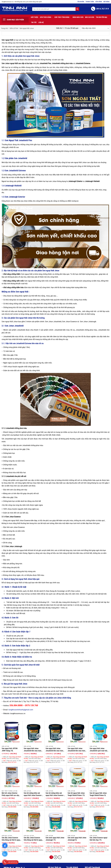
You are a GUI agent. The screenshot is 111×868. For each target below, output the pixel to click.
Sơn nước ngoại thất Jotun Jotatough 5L (77, 839)
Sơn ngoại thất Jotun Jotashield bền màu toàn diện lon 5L (54, 750)
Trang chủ (4, 28)
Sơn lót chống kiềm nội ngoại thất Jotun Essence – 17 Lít (33, 794)
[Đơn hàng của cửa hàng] (95, 28)
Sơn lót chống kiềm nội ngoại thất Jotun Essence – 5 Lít (55, 794)
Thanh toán (90, 2)
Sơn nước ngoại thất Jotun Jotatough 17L (55, 839)
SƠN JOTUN (14, 28)
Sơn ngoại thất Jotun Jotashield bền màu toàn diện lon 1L (32, 750)
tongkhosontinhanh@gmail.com (21, 710)
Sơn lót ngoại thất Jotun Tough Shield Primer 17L (76, 794)
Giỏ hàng (106, 2)
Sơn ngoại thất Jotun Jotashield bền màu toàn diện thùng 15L (76, 750)
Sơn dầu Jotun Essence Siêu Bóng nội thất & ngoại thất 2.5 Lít (11, 839)
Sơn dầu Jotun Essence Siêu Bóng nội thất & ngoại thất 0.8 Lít (33, 839)
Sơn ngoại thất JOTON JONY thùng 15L (10, 750)
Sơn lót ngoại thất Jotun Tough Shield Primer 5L (98, 794)
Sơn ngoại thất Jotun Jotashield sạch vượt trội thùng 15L (98, 750)
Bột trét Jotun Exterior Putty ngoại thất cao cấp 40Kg (10, 794)
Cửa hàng (99, 2)
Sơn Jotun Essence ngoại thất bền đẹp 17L (98, 839)
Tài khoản (81, 2)
